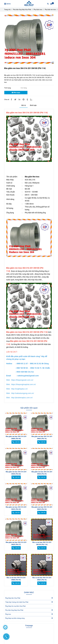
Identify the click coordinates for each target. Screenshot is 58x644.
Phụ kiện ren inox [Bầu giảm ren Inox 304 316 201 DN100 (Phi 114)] (50, 10)
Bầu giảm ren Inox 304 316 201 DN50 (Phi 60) (16, 473)
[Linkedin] (19, 100)
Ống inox (29, 614)
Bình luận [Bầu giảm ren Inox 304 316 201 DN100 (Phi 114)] (33, 105)
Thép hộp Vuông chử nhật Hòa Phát (29, 602)
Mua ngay (16, 93)
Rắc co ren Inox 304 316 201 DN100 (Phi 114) (42, 543)
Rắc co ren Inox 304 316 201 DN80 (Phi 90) (16, 579)
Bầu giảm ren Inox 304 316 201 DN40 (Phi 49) (42, 473)
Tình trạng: (8, 88)
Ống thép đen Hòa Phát (29, 598)
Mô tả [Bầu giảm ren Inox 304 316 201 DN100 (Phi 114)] (24, 105)
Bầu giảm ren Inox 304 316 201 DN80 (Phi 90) (16, 438)
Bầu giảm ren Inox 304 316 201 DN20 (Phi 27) (16, 543)
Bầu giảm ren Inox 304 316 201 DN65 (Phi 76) (42, 438)
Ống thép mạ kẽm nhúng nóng (29, 618)
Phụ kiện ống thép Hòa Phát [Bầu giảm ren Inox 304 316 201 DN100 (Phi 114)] (22, 10)
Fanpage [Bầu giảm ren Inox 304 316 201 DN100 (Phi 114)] (29, 626)
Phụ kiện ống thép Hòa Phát (29, 610)
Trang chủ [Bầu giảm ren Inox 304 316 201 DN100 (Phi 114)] (7, 10)
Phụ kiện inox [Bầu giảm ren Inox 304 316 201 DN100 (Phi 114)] (38, 10)
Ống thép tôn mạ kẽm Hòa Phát (15, 606)
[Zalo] (32, 100)
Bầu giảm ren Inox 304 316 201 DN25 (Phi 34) (42, 508)
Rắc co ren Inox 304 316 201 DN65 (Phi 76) (42, 579)
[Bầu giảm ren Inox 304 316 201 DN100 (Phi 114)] (29, 4)
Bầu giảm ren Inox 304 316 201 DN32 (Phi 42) (16, 508)
